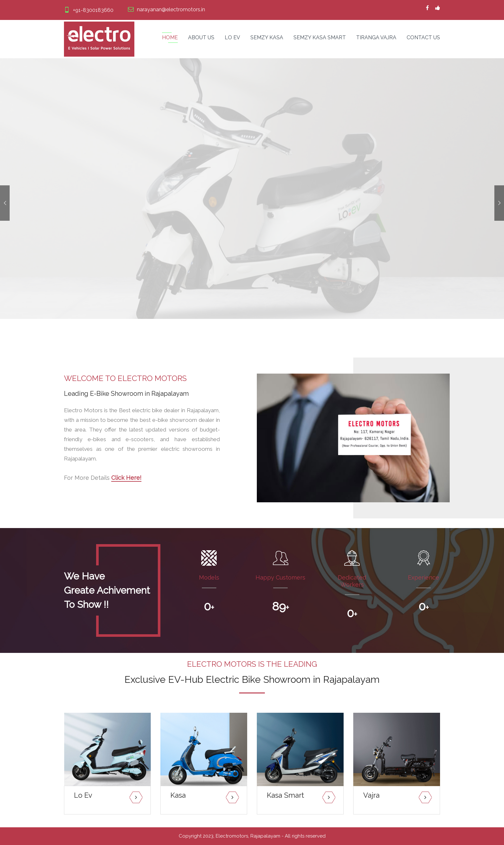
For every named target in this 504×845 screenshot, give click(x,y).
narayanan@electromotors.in (166, 9)
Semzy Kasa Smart (320, 37)
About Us (201, 37)
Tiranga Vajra (376, 37)
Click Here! (126, 478)
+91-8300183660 (89, 10)
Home (170, 37)
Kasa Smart (285, 795)
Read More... (87, 806)
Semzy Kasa (267, 37)
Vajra (371, 795)
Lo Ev (232, 37)
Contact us (423, 37)
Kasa (178, 795)
